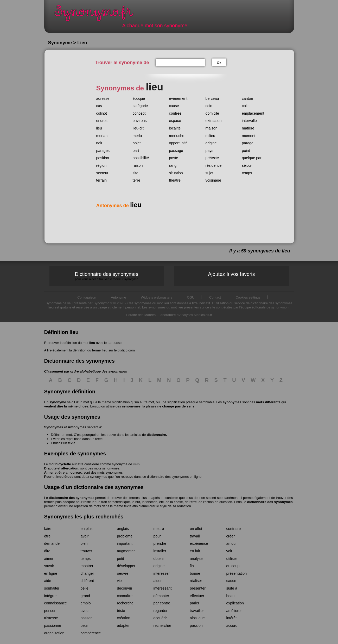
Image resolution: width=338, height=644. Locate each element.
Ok (219, 63)
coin (209, 106)
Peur (48, 477)
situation (176, 173)
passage (176, 151)
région (101, 165)
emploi (86, 603)
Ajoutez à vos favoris (232, 274)
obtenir (159, 559)
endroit (102, 121)
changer (87, 573)
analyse (196, 559)
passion (196, 626)
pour (157, 536)
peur (84, 626)
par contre (162, 603)
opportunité (178, 143)
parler (195, 603)
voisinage (213, 180)
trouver (87, 551)
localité (175, 128)
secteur (102, 173)
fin (192, 566)
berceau (212, 98)
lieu (99, 128)
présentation (237, 573)
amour (232, 543)
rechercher (162, 626)
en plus (87, 529)
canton (248, 98)
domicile (212, 113)
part (136, 151)
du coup (233, 566)
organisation (54, 633)
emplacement (253, 113)
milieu (210, 136)
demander (53, 543)
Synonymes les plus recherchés (84, 517)
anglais (123, 529)
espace (175, 121)
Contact (215, 297)
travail (195, 536)
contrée (175, 113)
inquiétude (65, 477)
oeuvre (123, 573)
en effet (196, 529)
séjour (247, 165)
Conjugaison (87, 297)
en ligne (51, 573)
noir (99, 143)
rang (173, 165)
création (124, 618)
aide (48, 581)
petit (121, 559)
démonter (161, 596)
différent (87, 581)
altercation (70, 468)
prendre (160, 543)
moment (249, 136)
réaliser (196, 581)
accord (232, 626)
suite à (232, 588)
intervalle (249, 121)
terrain (102, 180)
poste (174, 158)
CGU (191, 297)
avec (85, 611)
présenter (198, 588)
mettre (159, 529)
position (103, 158)
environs (140, 121)
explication (235, 603)
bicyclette (63, 464)
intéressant (163, 588)
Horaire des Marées (141, 315)
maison (212, 128)
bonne (195, 573)
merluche (177, 136)
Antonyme (119, 297)
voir (229, 551)
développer (126, 566)
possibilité (141, 158)
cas (99, 106)
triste (121, 611)
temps (247, 173)
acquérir (160, 618)
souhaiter (52, 588)
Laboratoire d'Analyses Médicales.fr (186, 315)
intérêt (232, 618)
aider (158, 581)
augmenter (126, 551)
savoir (49, 566)
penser (50, 611)
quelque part (252, 158)
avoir (85, 536)
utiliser (232, 559)
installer (160, 551)
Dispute (50, 468)
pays (209, 151)
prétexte (212, 158)
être (47, 536)
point (246, 151)
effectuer (197, 596)
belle (85, 588)
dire (47, 551)
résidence (214, 165)
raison (138, 165)
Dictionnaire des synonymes (107, 276)
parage (248, 143)
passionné (53, 626)
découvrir (125, 588)
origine (211, 143)
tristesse (51, 618)
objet (137, 143)
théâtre (175, 180)
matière (248, 128)
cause (174, 106)
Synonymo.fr (97, 14)
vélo (136, 464)
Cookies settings (248, 297)
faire (48, 529)
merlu (137, 136)
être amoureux (70, 472)
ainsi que (197, 618)
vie (119, 581)
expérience (199, 543)
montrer (87, 566)
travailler (197, 611)
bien (84, 543)
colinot (102, 113)
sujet (209, 173)
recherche (125, 603)
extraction (214, 121)
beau (231, 596)
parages (103, 151)
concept (139, 113)
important (125, 543)
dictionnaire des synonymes (72, 498)
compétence (91, 633)
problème (125, 536)
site (136, 173)
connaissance (56, 603)
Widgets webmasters (157, 297)
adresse (103, 98)
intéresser (162, 573)
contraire (234, 529)
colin (246, 106)
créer (231, 536)
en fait (195, 551)
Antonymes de (119, 206)
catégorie (140, 106)
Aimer (49, 472)
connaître (125, 596)
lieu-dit (138, 128)
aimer (49, 559)
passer (86, 618)
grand (85, 596)
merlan (102, 136)
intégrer (50, 596)
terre (136, 180)
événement (178, 98)
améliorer (234, 611)
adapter (123, 626)
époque (139, 98)
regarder (161, 611)
